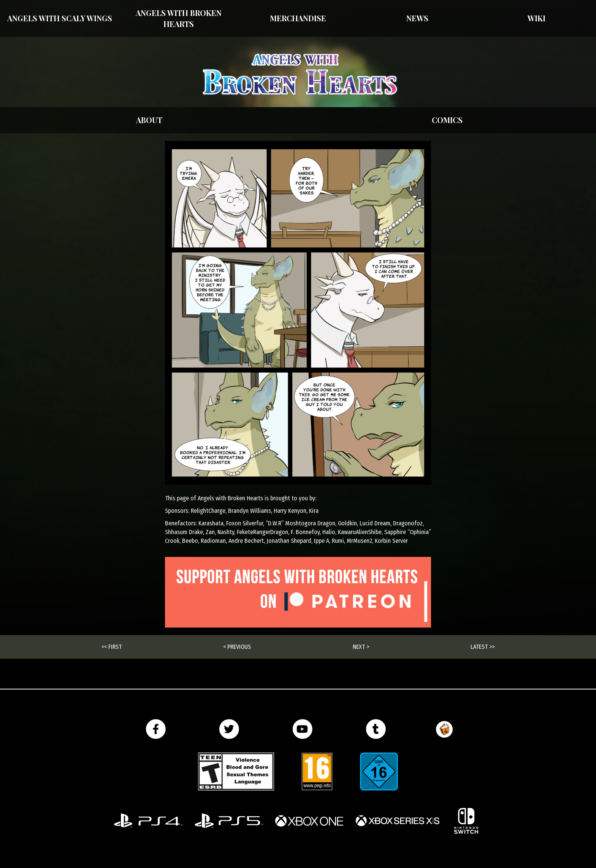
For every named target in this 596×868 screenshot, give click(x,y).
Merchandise (298, 18)
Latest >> (483, 647)
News (417, 18)
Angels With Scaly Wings (60, 18)
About (149, 120)
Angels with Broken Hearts (179, 18)
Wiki (537, 18)
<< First (112, 647)
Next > (361, 647)
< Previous (237, 647)
